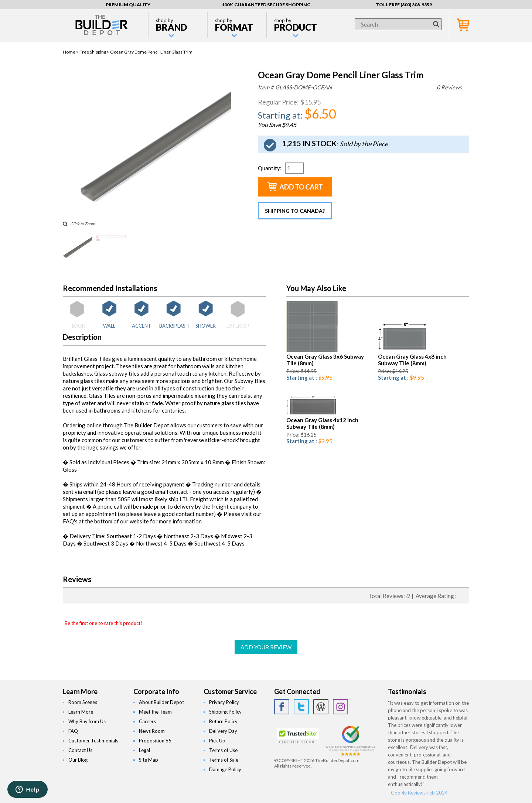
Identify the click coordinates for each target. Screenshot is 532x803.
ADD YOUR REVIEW (266, 647)
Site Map (149, 760)
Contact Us (80, 750)
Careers (147, 721)
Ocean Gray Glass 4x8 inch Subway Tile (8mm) (412, 360)
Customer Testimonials (93, 741)
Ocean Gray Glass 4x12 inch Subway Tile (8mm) (322, 423)
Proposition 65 (155, 741)
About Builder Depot (161, 702)
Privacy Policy (224, 702)
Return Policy (223, 721)
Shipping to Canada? (295, 211)
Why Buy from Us (87, 721)
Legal (144, 750)
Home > (71, 52)
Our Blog (78, 760)
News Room (152, 731)
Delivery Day (223, 731)
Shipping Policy (225, 712)
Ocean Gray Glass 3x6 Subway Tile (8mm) (325, 360)
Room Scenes (83, 702)
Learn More (81, 712)
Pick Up (217, 741)
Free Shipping (93, 52)
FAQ (73, 731)
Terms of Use (223, 750)
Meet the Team (155, 712)
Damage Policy (225, 769)
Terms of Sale (224, 760)
